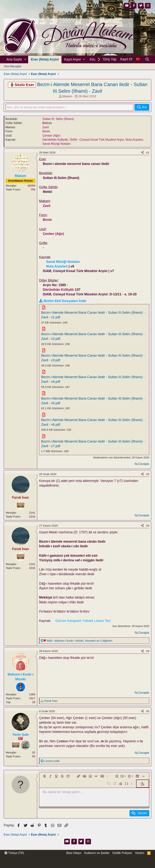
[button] (25, 60)
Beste (46, 132)
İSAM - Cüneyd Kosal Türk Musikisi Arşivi (97, 140)
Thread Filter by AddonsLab (78, 864)
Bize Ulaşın (74, 853)
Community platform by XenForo (77, 861)
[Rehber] (21, 687)
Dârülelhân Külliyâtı (55, 140)
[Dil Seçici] (138, 59)
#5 (148, 712)
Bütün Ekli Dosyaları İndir (65, 301)
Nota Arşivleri (134, 140)
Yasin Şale (20, 735)
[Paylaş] (142, 153)
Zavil (46, 128)
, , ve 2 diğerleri (80, 641)
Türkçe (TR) (14, 853)
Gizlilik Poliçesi (122, 853)
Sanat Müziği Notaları (57, 144)
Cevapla (144, 464)
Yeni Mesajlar (12, 66)
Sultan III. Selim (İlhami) (58, 119)
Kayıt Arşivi (72, 59)
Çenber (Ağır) (51, 136)
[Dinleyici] (21, 506)
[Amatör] (25, 745)
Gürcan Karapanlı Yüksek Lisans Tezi (83, 621)
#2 (148, 474)
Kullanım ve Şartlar (97, 853)
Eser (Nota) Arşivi (45, 59)
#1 (148, 153)
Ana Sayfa (14, 59)
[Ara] (147, 59)
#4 (148, 651)
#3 (148, 526)
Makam (67, 96)
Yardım (139, 853)
